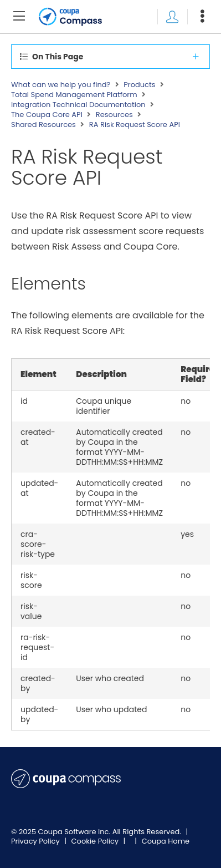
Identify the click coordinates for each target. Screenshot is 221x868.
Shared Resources (43, 125)
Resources (114, 115)
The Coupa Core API (47, 115)
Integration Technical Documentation (78, 105)
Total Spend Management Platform (74, 95)
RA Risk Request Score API (135, 125)
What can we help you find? (61, 85)
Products (139, 85)
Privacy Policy (36, 841)
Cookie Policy (96, 841)
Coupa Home (166, 841)
